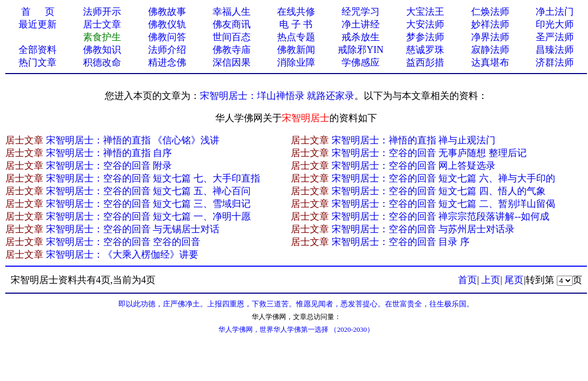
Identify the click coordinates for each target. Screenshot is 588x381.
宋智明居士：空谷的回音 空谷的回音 (123, 242)
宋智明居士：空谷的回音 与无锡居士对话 (133, 229)
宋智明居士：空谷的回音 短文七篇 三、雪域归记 (148, 204)
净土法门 (555, 12)
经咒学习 (361, 12)
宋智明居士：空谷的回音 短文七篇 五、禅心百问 (148, 191)
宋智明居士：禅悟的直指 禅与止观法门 (414, 140)
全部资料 (38, 50)
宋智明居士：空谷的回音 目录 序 (401, 242)
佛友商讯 (232, 24)
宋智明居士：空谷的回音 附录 (109, 166)
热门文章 (38, 62)
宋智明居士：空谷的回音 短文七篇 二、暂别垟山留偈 (443, 204)
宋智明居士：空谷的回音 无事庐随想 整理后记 (429, 153)
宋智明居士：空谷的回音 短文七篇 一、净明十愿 (148, 216)
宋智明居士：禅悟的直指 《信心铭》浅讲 (133, 140)
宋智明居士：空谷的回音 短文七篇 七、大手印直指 (153, 178)
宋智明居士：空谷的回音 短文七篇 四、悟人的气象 (439, 191)
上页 (491, 280)
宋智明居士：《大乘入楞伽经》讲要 (122, 255)
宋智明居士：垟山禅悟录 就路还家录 (277, 96)
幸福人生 (232, 12)
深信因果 (232, 62)
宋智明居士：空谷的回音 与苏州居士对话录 (423, 229)
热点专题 (296, 37)
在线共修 (296, 12)
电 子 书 (296, 24)
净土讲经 (361, 24)
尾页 (514, 280)
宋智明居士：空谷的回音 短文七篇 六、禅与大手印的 (443, 178)
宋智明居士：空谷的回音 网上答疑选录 (414, 166)
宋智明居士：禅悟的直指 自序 (109, 153)
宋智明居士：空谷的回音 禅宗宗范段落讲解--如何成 (441, 216)
